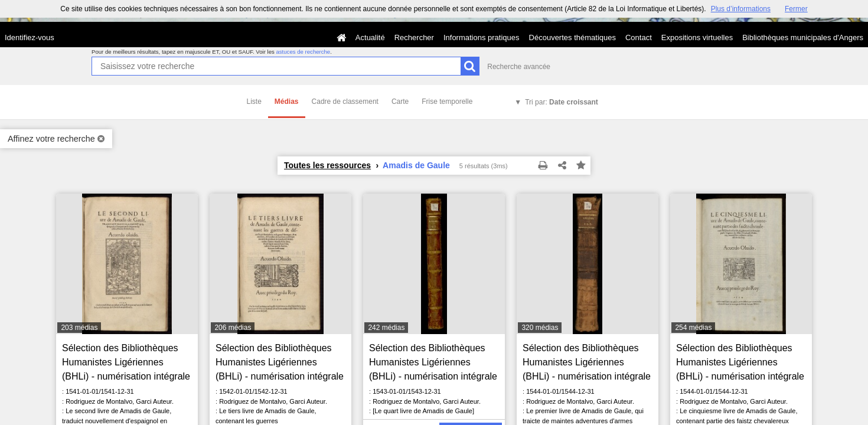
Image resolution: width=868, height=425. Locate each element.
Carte (400, 102)
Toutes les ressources (327, 165)
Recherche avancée (519, 67)
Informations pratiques (482, 37)
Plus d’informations (741, 9)
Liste (254, 102)
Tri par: (562, 102)
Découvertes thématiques (572, 37)
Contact (639, 37)
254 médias (693, 328)
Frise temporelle (447, 102)
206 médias (233, 328)
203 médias (79, 328)
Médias (287, 102)
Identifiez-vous (30, 37)
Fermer (796, 9)
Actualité (370, 37)
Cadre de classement (345, 102)
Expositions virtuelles (697, 37)
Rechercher (414, 37)
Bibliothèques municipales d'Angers (803, 37)
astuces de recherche (303, 52)
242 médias (386, 328)
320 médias (540, 328)
